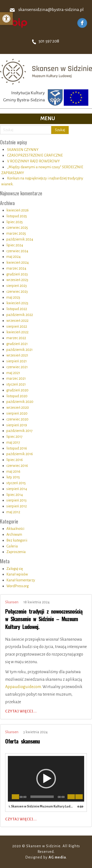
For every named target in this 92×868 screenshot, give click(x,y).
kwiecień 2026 (18, 210)
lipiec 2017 (14, 437)
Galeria (12, 546)
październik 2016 (20, 454)
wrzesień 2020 (18, 408)
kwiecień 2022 (17, 332)
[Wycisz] (71, 797)
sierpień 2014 (17, 489)
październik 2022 (20, 315)
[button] (6, 19)
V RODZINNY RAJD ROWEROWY (33, 161)
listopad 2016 (17, 448)
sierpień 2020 (17, 413)
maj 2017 (13, 442)
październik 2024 (20, 239)
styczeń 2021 (16, 384)
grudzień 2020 (17, 390)
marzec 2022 (16, 338)
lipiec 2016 (15, 460)
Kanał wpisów (17, 574)
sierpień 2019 (17, 425)
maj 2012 (13, 512)
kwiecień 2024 (18, 262)
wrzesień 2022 (17, 321)
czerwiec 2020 (17, 419)
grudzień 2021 (17, 344)
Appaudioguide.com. (23, 687)
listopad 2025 (17, 216)
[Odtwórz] (15, 797)
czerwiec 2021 (17, 367)
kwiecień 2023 (17, 303)
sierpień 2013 (16, 500)
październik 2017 (20, 431)
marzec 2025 (16, 233)
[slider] (42, 797)
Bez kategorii (17, 540)
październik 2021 (20, 350)
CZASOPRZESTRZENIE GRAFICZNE (35, 155)
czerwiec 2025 (17, 228)
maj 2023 (13, 297)
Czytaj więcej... (21, 711)
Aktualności (15, 529)
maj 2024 (13, 257)
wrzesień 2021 (17, 355)
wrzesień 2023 (17, 280)
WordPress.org (18, 586)
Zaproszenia (16, 552)
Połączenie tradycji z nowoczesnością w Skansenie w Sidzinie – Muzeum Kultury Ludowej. (44, 619)
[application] (46, 779)
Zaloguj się (15, 569)
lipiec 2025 (15, 222)
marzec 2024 (16, 268)
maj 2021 (13, 373)
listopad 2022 (17, 309)
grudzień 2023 (17, 274)
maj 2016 (13, 471)
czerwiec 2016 (17, 466)
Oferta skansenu (22, 741)
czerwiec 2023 (17, 292)
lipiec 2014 (15, 495)
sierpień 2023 (17, 286)
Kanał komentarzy (21, 580)
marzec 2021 (16, 378)
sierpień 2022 (17, 326)
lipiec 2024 (15, 245)
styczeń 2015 (16, 483)
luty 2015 (13, 477)
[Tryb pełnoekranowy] (79, 797)
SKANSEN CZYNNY (23, 150)
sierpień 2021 (17, 361)
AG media (57, 857)
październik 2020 (20, 402)
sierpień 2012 (17, 506)
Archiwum (14, 534)
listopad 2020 (17, 396)
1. (41, 806)
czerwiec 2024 (17, 251)
